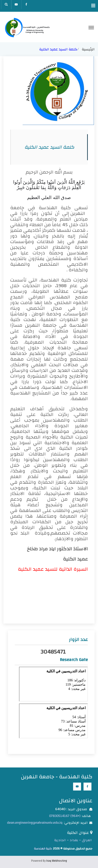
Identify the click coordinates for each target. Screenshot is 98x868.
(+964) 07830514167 (65, 816)
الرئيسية (88, 49)
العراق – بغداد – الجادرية (73, 840)
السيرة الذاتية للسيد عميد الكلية (53, 569)
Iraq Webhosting (57, 861)
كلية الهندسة (43, 849)
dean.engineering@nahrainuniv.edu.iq (35, 823)
